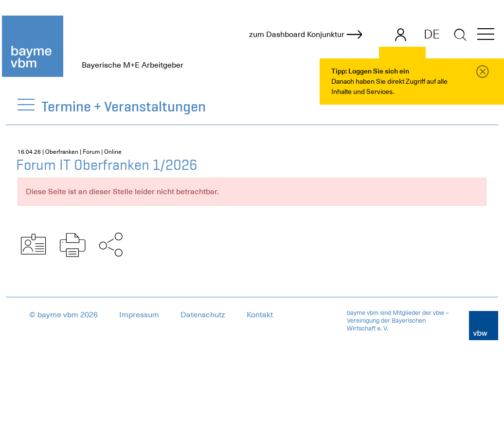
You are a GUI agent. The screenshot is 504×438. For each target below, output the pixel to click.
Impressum (139, 315)
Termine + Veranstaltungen (124, 106)
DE (432, 34)
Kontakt (260, 315)
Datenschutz (203, 315)
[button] (486, 36)
